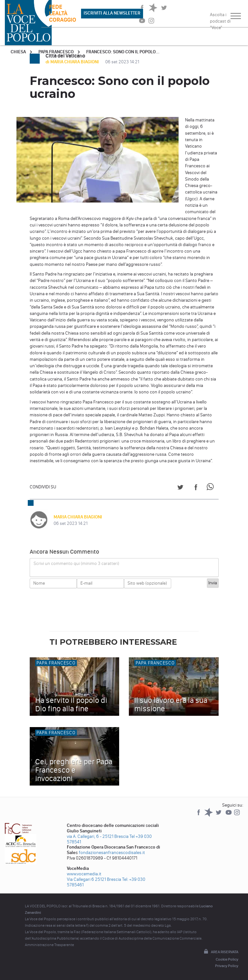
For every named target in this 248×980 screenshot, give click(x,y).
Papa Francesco (56, 52)
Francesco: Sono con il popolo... (123, 52)
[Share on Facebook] (196, 488)
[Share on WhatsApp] (211, 488)
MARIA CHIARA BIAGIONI (78, 517)
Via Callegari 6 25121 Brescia (94, 879)
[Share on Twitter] (180, 488)
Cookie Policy (227, 959)
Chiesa (18, 52)
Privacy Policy (227, 966)
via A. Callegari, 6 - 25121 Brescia (98, 836)
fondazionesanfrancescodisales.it (112, 853)
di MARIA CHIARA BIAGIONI (73, 62)
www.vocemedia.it (84, 874)
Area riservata (221, 952)
